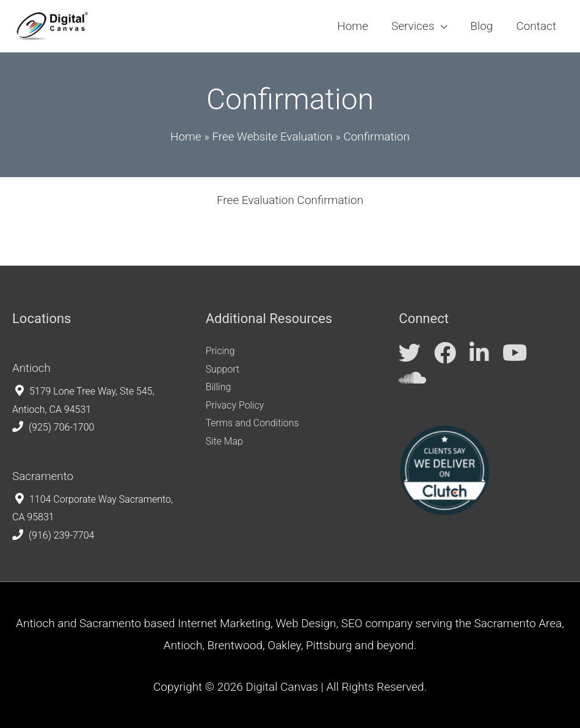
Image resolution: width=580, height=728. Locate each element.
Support (223, 369)
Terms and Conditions (253, 423)
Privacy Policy (235, 405)
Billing (219, 387)
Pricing (220, 351)
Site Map (225, 441)
